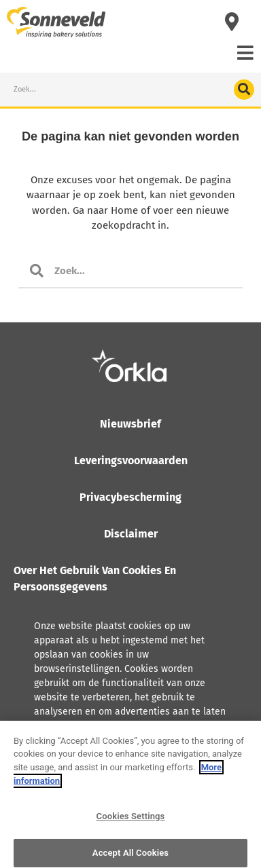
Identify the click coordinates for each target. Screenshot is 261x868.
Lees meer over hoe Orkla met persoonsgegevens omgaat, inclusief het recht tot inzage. (118, 760)
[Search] (244, 90)
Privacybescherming (130, 497)
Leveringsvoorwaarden (131, 460)
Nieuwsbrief (130, 424)
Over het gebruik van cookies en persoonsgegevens (95, 579)
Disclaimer (131, 534)
